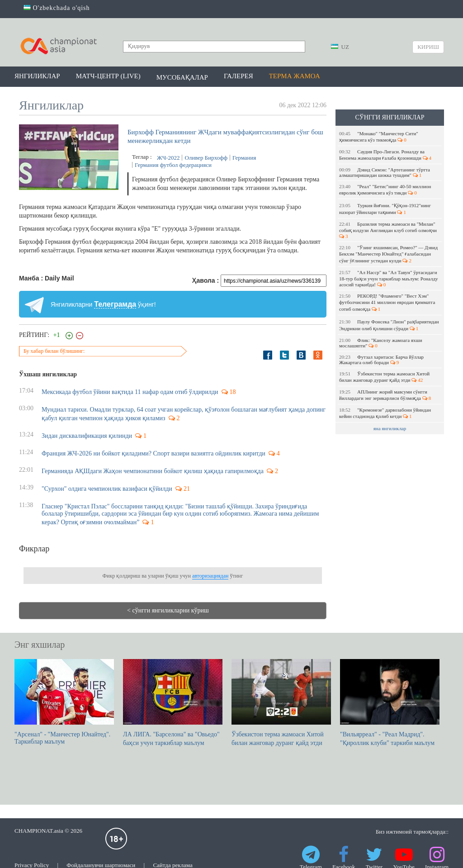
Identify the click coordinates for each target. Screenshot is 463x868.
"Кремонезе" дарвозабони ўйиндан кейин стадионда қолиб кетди (385, 413)
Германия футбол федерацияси (173, 165)
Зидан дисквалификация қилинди (87, 436)
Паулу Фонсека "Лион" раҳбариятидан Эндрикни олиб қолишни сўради (389, 325)
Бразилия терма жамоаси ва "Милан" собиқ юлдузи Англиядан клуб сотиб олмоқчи (389, 230)
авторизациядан (210, 576)
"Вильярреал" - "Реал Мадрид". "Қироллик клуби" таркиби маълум (390, 703)
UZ (340, 47)
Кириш (428, 47)
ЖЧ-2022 (168, 158)
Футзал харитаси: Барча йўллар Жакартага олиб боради (381, 360)
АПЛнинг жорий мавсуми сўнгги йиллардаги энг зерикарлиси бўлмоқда (385, 395)
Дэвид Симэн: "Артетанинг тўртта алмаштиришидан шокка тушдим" (385, 172)
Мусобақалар (182, 77)
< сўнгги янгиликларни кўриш (168, 610)
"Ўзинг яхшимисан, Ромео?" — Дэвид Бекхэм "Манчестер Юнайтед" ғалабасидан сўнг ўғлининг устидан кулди (388, 254)
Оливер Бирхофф (206, 158)
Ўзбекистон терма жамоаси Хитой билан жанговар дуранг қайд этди (384, 377)
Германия (244, 158)
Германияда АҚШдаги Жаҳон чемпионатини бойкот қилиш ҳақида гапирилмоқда (153, 471)
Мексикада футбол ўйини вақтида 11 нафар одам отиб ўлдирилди (130, 392)
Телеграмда (115, 304)
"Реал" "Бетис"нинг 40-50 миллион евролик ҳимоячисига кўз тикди (385, 190)
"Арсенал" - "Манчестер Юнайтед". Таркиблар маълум (64, 702)
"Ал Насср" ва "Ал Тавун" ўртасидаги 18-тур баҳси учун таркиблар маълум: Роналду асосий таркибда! (389, 278)
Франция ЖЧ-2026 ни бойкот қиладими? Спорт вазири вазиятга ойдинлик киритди (154, 453)
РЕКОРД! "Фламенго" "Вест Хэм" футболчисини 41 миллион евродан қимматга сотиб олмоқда (387, 302)
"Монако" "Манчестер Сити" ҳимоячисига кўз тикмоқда (379, 137)
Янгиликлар (37, 76)
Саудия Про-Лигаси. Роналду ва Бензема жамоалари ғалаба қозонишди (385, 155)
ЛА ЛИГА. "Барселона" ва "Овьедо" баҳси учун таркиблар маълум (173, 703)
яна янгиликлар (390, 428)
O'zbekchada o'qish (57, 8)
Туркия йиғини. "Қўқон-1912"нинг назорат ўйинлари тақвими (385, 209)
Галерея (239, 76)
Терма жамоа (295, 76)
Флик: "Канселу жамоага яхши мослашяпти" (381, 343)
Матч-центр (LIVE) (108, 76)
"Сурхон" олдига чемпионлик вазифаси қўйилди (107, 489)
